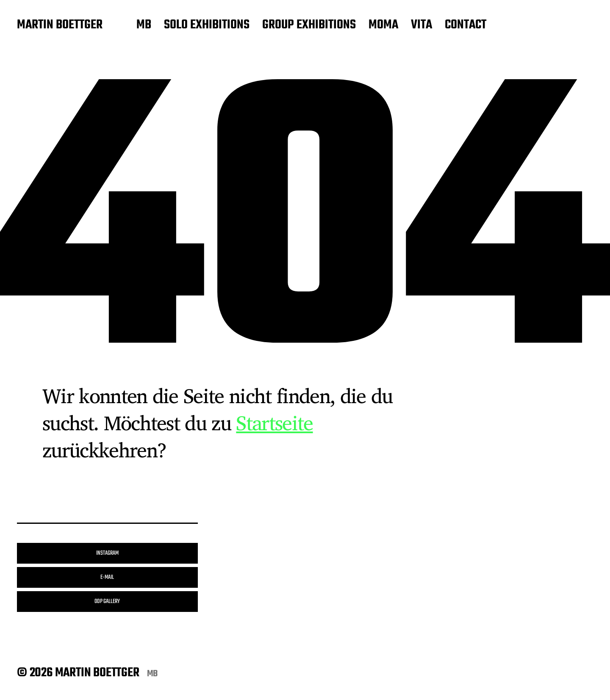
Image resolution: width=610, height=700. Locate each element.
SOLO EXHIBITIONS (207, 25)
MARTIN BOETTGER (60, 25)
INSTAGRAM (107, 553)
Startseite (274, 423)
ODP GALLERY (107, 602)
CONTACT (466, 25)
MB (144, 25)
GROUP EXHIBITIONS (309, 25)
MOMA (383, 25)
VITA (421, 25)
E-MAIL (107, 577)
